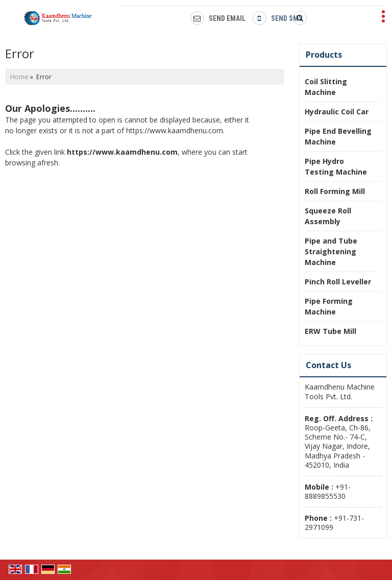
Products (324, 55)
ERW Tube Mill (330, 331)
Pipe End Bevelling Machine (338, 136)
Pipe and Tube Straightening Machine (331, 251)
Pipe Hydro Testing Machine (336, 166)
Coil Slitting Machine (326, 87)
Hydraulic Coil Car (337, 112)
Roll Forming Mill (335, 191)
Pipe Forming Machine (329, 306)
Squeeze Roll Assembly (328, 216)
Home (19, 77)
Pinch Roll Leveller (338, 282)
